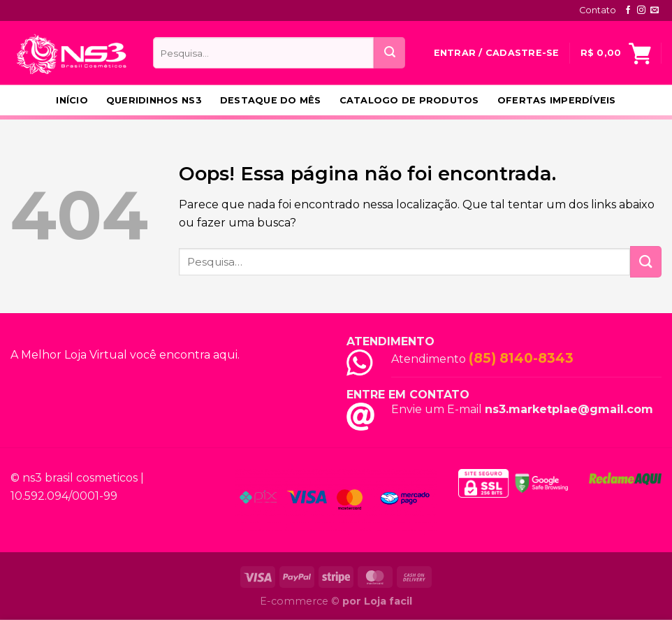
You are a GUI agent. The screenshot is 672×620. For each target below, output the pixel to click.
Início (72, 100)
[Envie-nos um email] (655, 10)
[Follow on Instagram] (641, 10)
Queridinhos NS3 (154, 100)
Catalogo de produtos (409, 100)
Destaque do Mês (271, 100)
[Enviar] (389, 53)
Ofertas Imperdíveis (557, 100)
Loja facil (388, 601)
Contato (598, 10)
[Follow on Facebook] (628, 10)
